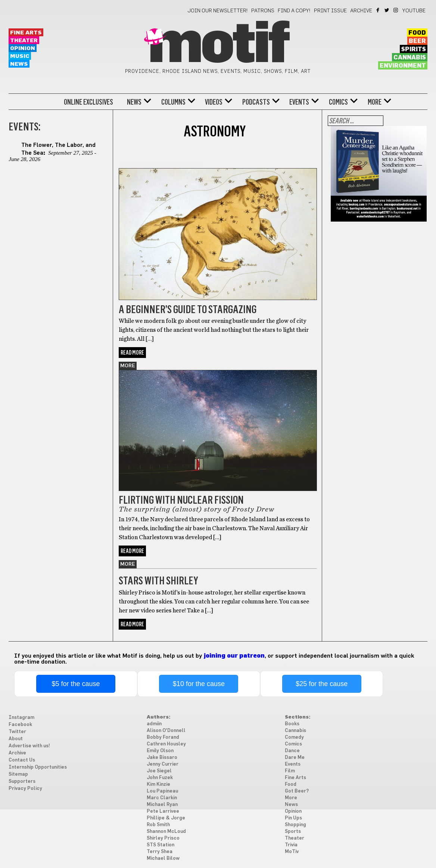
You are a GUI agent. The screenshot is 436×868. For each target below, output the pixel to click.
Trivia (291, 845)
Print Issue (330, 11)
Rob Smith (158, 825)
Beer (417, 41)
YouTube (414, 11)
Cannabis (410, 58)
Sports (293, 832)
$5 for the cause (76, 684)
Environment (403, 66)
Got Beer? (297, 791)
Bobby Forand (163, 737)
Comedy (294, 737)
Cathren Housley (166, 744)
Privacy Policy (25, 789)
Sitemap (18, 774)
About (16, 739)
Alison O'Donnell (166, 731)
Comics (338, 102)
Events (299, 102)
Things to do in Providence (162, 164)
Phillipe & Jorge (166, 818)
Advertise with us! (29, 746)
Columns (173, 102)
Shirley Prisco (163, 838)
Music (20, 56)
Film (290, 771)
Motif (218, 45)
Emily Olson (160, 751)
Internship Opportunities (38, 767)
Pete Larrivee (163, 811)
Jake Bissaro (162, 758)
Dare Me (295, 758)
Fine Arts (26, 33)
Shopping (295, 825)
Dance (292, 751)
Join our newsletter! (218, 11)
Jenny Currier (163, 764)
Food (417, 33)
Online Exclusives (88, 102)
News (19, 64)
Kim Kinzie (158, 784)
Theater (24, 41)
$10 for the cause (199, 684)
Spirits (414, 49)
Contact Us (22, 760)
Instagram (396, 10)
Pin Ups (293, 818)
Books (292, 724)
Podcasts (256, 102)
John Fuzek (160, 778)
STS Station (161, 845)
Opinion (23, 48)
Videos (214, 102)
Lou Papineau (162, 791)
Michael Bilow (163, 858)
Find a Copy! (294, 11)
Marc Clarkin (162, 798)
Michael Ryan (162, 805)
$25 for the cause (322, 684)
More (375, 102)
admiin (154, 724)
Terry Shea (160, 852)
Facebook (378, 10)
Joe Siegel (159, 771)
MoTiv (292, 852)
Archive (361, 11)
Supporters (22, 781)
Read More (132, 353)
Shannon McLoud (166, 832)
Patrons (263, 11)
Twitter (387, 10)
